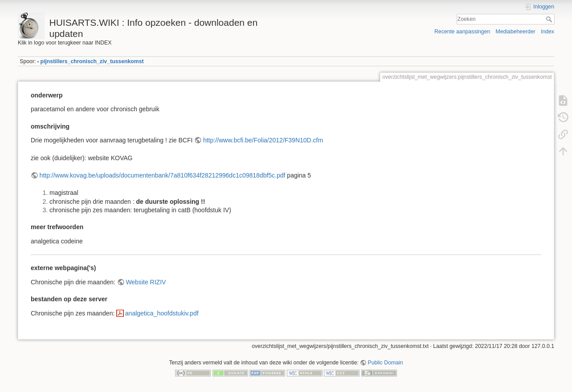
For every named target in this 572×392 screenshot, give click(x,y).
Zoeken (550, 19)
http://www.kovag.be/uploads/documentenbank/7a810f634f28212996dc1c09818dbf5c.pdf (163, 175)
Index (547, 32)
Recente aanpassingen (462, 32)
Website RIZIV (146, 282)
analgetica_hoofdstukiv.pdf (162, 313)
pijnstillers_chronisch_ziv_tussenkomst (92, 61)
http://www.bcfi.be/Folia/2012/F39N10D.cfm (263, 140)
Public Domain (386, 363)
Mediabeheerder (516, 32)
